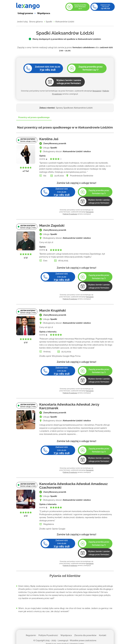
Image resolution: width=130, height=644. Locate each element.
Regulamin (97, 91)
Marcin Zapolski (52, 226)
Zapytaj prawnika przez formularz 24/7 (80, 7)
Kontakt (103, 635)
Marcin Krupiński (53, 310)
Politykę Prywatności (70, 214)
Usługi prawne (25, 13)
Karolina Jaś (49, 139)
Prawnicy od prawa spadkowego (34, 117)
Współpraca (44, 13)
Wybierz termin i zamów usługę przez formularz (99, 201)
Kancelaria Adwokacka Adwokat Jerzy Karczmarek (69, 406)
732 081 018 (105, 9)
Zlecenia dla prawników (85, 635)
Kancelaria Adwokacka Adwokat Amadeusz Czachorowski (73, 486)
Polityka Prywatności (48, 635)
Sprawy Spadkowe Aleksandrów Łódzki (74, 108)
